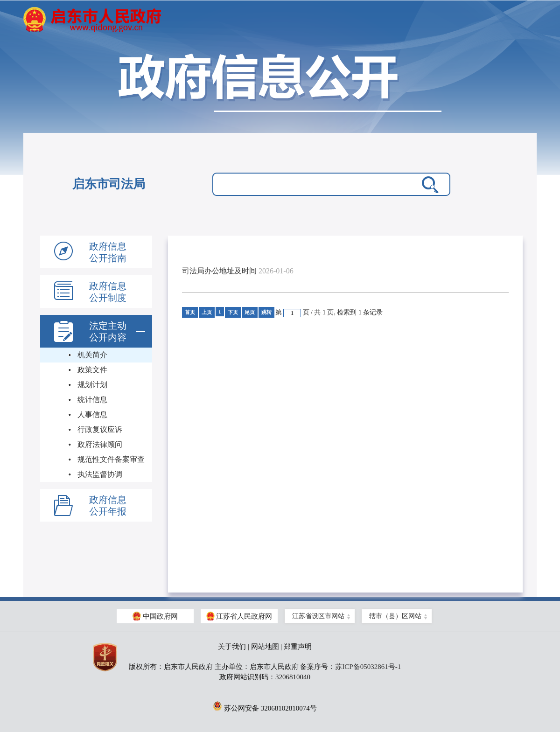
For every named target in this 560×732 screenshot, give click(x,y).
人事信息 (92, 415)
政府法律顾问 (100, 444)
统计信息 (92, 400)
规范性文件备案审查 (111, 459)
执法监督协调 (100, 474)
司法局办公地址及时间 (219, 271)
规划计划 (92, 385)
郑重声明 (298, 647)
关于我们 (232, 647)
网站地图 (265, 647)
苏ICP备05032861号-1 (368, 667)
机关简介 (92, 355)
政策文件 (92, 370)
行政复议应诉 (100, 429)
